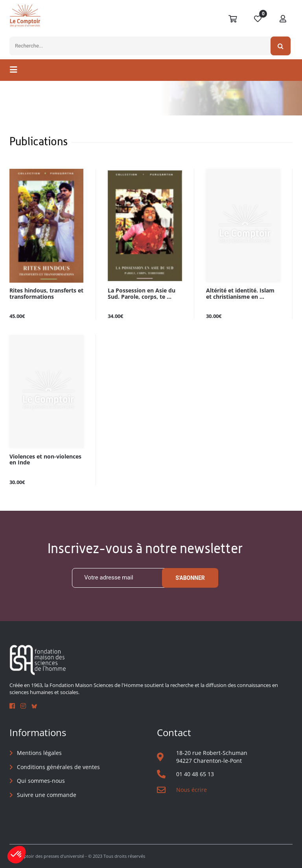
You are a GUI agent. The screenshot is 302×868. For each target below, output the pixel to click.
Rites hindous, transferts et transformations (46, 294)
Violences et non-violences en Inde (45, 460)
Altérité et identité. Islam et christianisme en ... (240, 294)
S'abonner (190, 578)
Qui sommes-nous (41, 781)
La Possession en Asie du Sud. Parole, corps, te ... (142, 294)
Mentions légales (39, 753)
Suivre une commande (47, 795)
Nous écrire (192, 790)
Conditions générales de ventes (58, 767)
